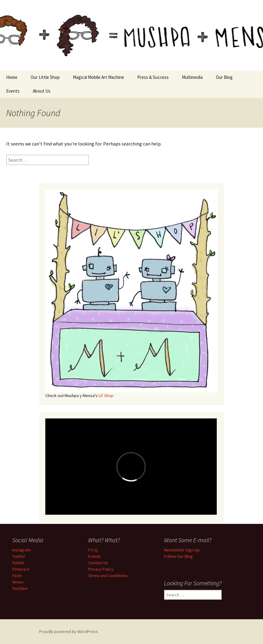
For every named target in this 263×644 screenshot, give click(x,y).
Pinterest (21, 569)
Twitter (19, 556)
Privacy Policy (101, 569)
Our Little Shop (45, 77)
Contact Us (98, 563)
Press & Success (153, 77)
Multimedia (192, 77)
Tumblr (18, 563)
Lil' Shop (106, 396)
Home (12, 77)
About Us (42, 91)
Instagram (21, 550)
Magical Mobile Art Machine (98, 77)
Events (13, 91)
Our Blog (224, 77)
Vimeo (18, 582)
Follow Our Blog (178, 556)
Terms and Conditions (108, 576)
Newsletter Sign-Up (182, 550)
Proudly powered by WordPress (69, 631)
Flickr (17, 576)
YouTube (20, 588)
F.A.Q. (93, 550)
